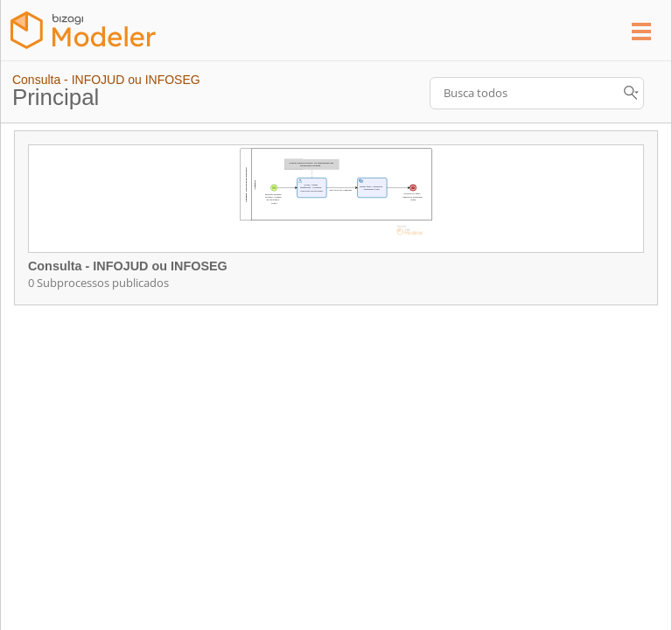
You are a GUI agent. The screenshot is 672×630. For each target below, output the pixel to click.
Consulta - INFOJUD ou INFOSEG (106, 80)
